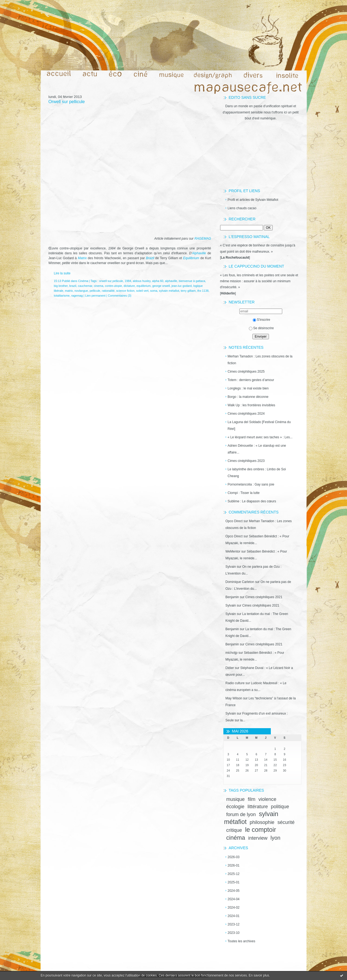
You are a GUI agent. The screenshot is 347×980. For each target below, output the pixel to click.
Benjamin (232, 597)
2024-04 (234, 899)
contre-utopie (113, 286)
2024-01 (234, 916)
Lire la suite (62, 273)
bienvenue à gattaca (192, 281)
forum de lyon (241, 814)
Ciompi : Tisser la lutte (244, 493)
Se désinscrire (261, 328)
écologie (235, 807)
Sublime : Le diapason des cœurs (252, 501)
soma (154, 291)
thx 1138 (203, 291)
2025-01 (234, 882)
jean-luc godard (181, 286)
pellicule (95, 291)
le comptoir (261, 830)
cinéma (236, 838)
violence (267, 799)
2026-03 (234, 857)
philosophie (262, 822)
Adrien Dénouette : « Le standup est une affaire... (257, 449)
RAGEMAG (203, 239)
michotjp (232, 653)
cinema (99, 286)
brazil (73, 286)
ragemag (77, 296)
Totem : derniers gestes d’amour (251, 380)
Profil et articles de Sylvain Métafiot (253, 200)
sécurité (286, 822)
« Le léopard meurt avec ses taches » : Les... (260, 437)
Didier (230, 668)
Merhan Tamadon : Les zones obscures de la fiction (260, 360)
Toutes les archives (242, 941)
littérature (258, 807)
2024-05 (234, 891)
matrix (69, 291)
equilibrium (143, 286)
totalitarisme (62, 296)
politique (280, 807)
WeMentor (233, 551)
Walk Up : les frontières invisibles (252, 405)
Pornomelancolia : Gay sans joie (251, 484)
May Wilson (234, 698)
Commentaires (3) (120, 296)
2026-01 (234, 865)
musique (236, 799)
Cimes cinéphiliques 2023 (246, 461)
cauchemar (85, 286)
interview (258, 838)
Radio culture (235, 683)
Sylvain (231, 567)
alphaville (171, 281)
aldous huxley (142, 281)
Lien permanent (95, 296)
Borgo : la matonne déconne (248, 397)
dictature (129, 286)
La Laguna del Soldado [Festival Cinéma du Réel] (259, 425)
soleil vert (142, 291)
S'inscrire (261, 320)
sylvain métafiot (169, 291)
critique (234, 830)
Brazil (150, 258)
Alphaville (200, 253)
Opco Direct (234, 521)
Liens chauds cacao (242, 208)
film (252, 799)
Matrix (82, 258)
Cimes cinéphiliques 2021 (264, 597)
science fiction (125, 291)
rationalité (108, 291)
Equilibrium (191, 258)
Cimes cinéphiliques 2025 (246, 372)
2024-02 (234, 908)
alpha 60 (158, 281)
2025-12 (234, 874)
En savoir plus (259, 975)
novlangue (81, 291)
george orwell (161, 286)
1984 (128, 281)
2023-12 (234, 924)
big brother (61, 286)
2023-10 (234, 933)
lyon (275, 838)
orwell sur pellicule (111, 281)
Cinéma (83, 281)
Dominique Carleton (240, 582)
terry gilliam (188, 291)
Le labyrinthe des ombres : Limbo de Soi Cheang (257, 473)
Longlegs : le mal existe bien (248, 388)
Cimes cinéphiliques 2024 (246, 414)
